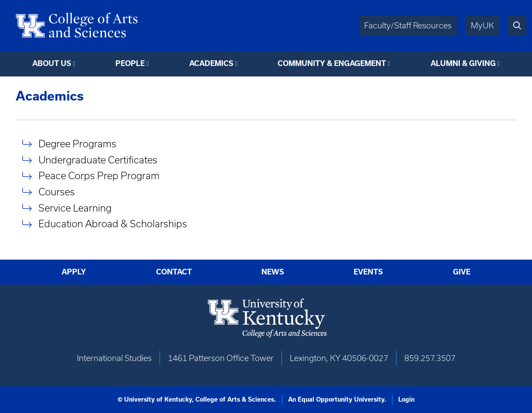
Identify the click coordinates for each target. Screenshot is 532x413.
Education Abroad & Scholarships (113, 224)
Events (368, 272)
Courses (57, 192)
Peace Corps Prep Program (99, 176)
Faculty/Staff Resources (408, 26)
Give (462, 272)
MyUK (482, 26)
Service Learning (75, 208)
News (273, 272)
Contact (174, 272)
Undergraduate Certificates (98, 160)
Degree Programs (77, 144)
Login (406, 399)
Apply (74, 272)
